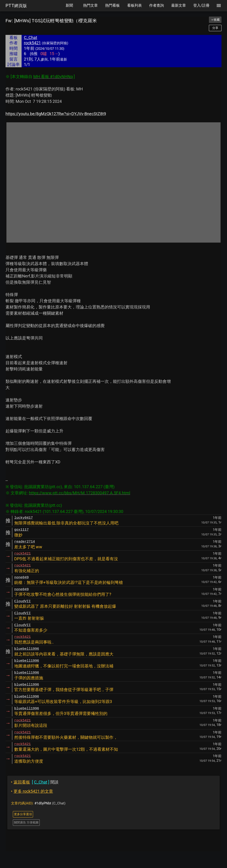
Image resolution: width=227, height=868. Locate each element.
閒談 (35, 782)
